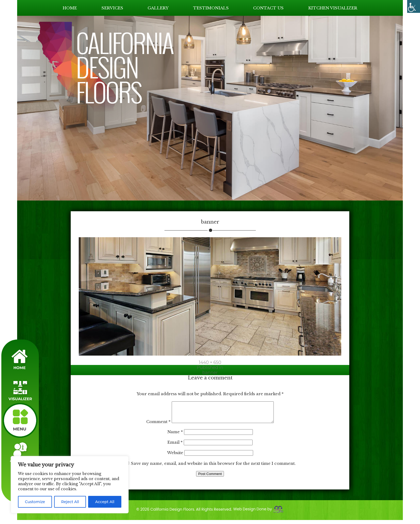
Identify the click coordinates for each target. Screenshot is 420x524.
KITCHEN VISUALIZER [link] (333, 8)
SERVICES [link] (112, 8)
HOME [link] (70, 8)
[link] (414, 6)
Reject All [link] (70, 502)
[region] (70, 485)
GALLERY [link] (158, 8)
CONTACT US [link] (268, 8)
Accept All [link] (105, 502)
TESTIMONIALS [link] (211, 8)
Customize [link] (35, 502)
